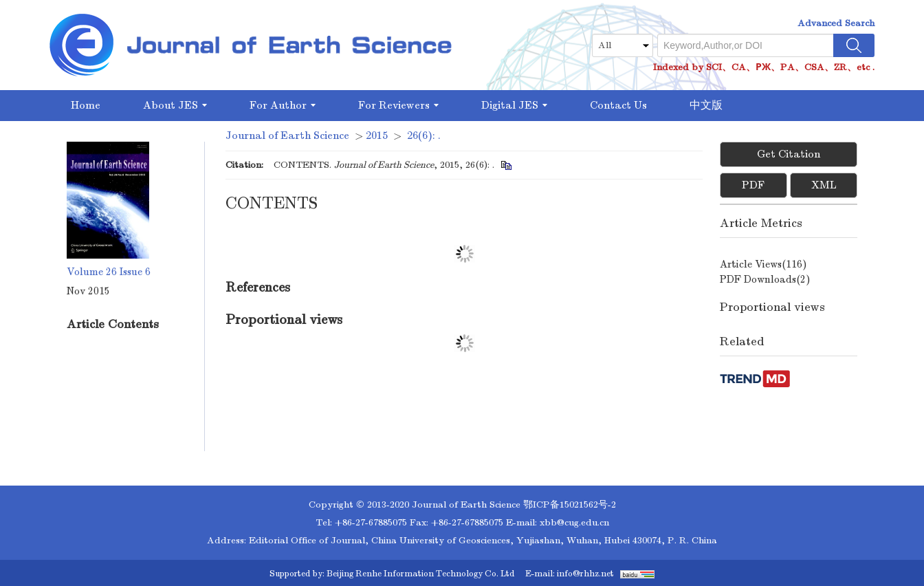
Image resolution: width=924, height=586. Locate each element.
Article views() (763, 264)
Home (86, 105)
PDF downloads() (765, 279)
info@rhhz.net (585, 574)
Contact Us (618, 105)
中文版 (706, 105)
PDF (753, 185)
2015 (377, 135)
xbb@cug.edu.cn (574, 522)
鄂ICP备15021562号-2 (570, 504)
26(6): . (424, 135)
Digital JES (514, 105)
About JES (175, 105)
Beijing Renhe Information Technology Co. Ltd (420, 574)
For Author (283, 105)
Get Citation (789, 154)
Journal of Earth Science (287, 135)
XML (824, 185)
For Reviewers (398, 105)
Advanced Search (836, 23)
